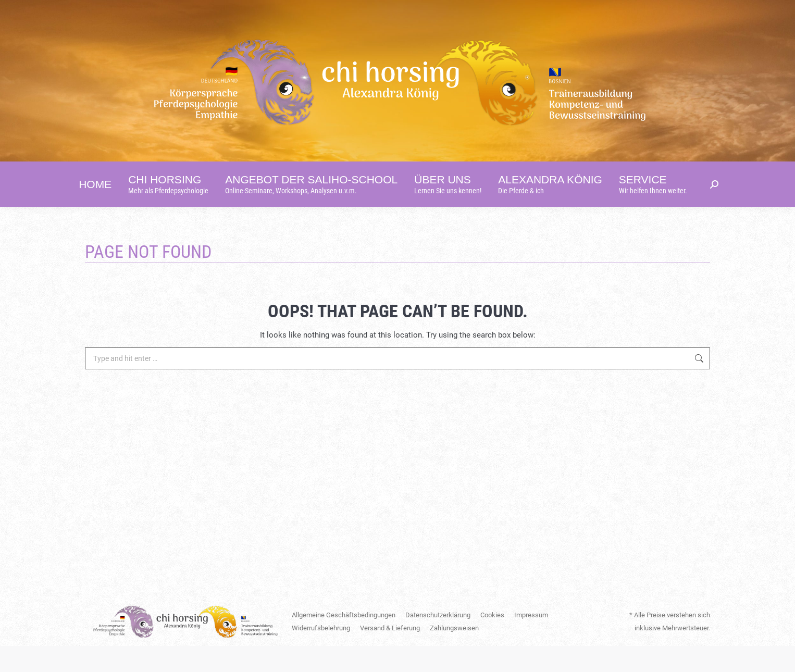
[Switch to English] (584, 13)
